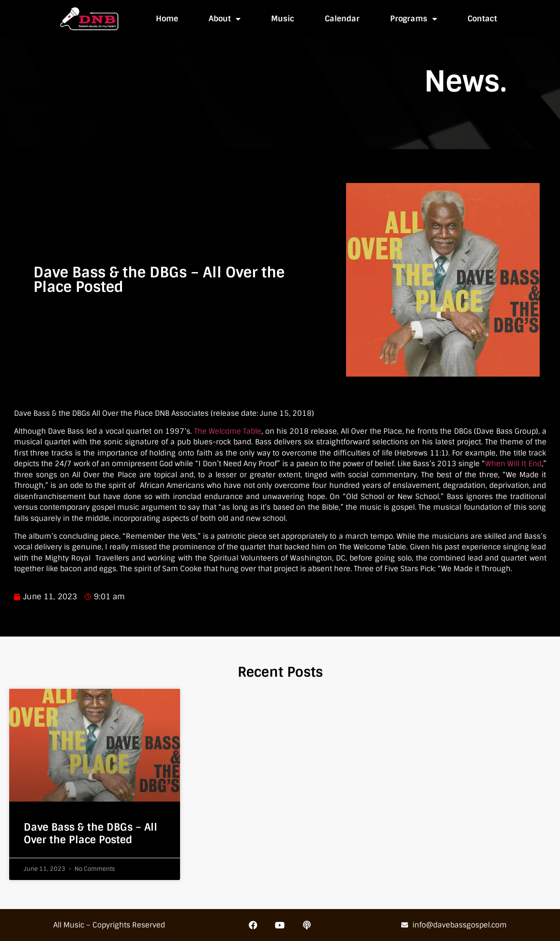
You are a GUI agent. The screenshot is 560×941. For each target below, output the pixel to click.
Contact (482, 19)
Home (167, 19)
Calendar (342, 19)
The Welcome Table (228, 431)
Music (283, 19)
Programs (414, 19)
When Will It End (513, 464)
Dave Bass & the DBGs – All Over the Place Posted (91, 833)
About (225, 19)
